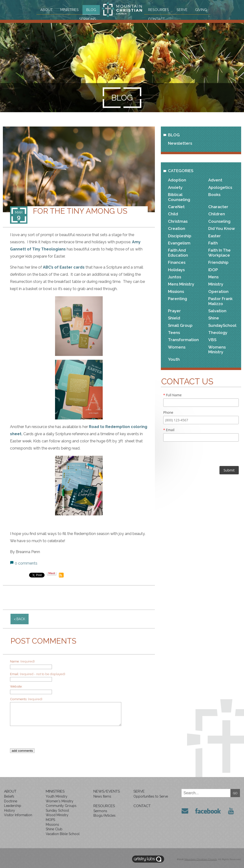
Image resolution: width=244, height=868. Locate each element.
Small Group (180, 325)
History (10, 810)
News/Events (107, 791)
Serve (183, 9)
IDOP (213, 270)
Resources (160, 9)
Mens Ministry (181, 284)
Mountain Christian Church (201, 859)
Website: (16, 686)
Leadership (13, 806)
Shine (214, 318)
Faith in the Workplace (219, 253)
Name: (22, 661)
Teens (174, 333)
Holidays (176, 270)
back (21, 619)
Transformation (183, 340)
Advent (215, 180)
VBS (212, 340)
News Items (102, 796)
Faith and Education (178, 253)
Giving (203, 9)
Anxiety (175, 187)
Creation (177, 228)
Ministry (216, 284)
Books (214, 195)
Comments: (26, 699)
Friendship (218, 262)
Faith (213, 243)
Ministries (67, 9)
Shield (174, 318)
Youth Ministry (57, 796)
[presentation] (76, 739)
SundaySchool (222, 325)
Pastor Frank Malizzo (220, 301)
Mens (213, 277)
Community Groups (61, 806)
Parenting (178, 299)
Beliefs (9, 796)
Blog (89, 9)
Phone (168, 412)
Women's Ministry (60, 801)
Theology (218, 333)
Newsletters (180, 143)
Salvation (217, 311)
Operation (218, 291)
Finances (177, 262)
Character (218, 207)
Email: (38, 674)
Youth (174, 359)
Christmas (178, 221)
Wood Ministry (57, 815)
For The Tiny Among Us (80, 211)
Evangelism (179, 243)
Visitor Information (18, 815)
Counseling (219, 221)
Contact (158, 18)
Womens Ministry (217, 349)
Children (217, 214)
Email (169, 430)
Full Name (172, 395)
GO (235, 793)
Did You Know (222, 228)
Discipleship (180, 236)
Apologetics (220, 187)
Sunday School (57, 810)
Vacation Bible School (63, 834)
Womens (177, 347)
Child (173, 214)
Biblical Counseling (179, 197)
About (44, 9)
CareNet (176, 207)
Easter (215, 236)
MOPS (50, 820)
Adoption (177, 180)
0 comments (26, 563)
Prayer (174, 311)
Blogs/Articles (104, 815)
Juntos (175, 277)
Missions (176, 291)
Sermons (86, 18)
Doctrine (11, 801)
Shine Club (54, 829)
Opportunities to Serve (151, 796)
